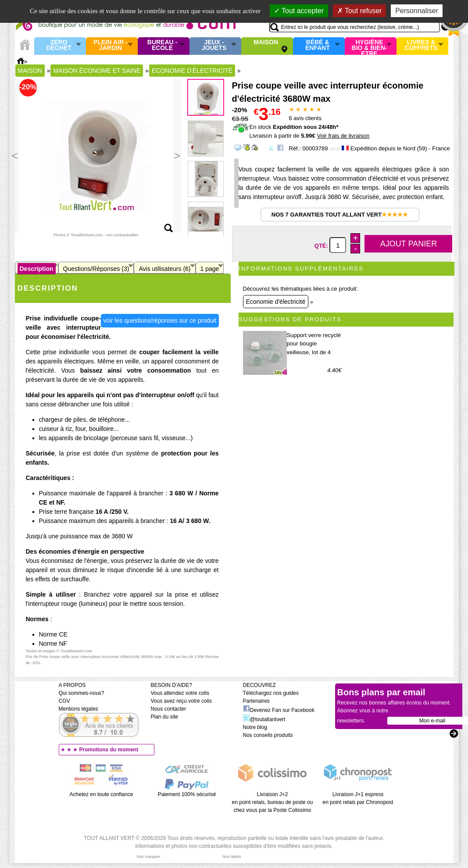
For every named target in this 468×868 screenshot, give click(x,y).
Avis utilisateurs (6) (164, 269)
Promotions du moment (109, 750)
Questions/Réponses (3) (96, 269)
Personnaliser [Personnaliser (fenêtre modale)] (417, 11)
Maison (266, 43)
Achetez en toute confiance (102, 794)
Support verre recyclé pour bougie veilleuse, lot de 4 (314, 344)
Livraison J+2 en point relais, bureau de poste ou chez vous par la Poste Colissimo (273, 802)
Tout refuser (360, 11)
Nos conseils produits (268, 735)
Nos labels (232, 857)
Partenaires (256, 701)
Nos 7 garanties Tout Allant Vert (340, 215)
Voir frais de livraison (343, 136)
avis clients (305, 118)
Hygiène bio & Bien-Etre (370, 46)
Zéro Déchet (59, 45)
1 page (210, 269)
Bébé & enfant (318, 45)
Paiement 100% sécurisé (187, 794)
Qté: (322, 246)
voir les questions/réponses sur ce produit (160, 320)
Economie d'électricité (276, 302)
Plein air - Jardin (110, 45)
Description (37, 269)
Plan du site (165, 717)
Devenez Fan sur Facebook (279, 710)
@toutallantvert (264, 719)
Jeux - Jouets (214, 45)
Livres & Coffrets (421, 45)
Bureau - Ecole (162, 45)
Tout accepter (299, 11)
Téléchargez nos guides (271, 693)
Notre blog (255, 727)
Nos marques (149, 857)
